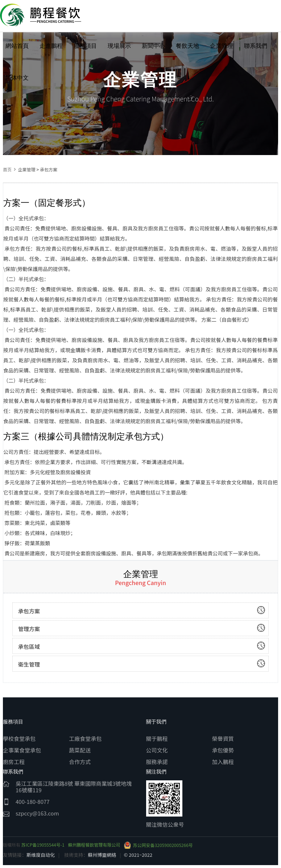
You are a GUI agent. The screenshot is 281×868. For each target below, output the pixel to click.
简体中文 (17, 78)
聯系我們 (256, 46)
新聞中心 (153, 46)
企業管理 (222, 46)
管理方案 (29, 629)
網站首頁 (17, 46)
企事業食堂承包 (22, 750)
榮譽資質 (223, 738)
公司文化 (157, 750)
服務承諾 (157, 762)
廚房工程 (14, 762)
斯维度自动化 (41, 855)
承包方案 (49, 169)
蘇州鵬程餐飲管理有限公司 (94, 845)
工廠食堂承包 (85, 738)
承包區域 (29, 646)
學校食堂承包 (19, 738)
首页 (7, 169)
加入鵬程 (223, 762)
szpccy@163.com (37, 813)
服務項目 (85, 46)
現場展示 (119, 46)
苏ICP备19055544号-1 (43, 845)
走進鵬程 (51, 46)
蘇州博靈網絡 (102, 855)
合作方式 (80, 762)
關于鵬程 (157, 738)
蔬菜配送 (80, 750)
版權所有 (12, 845)
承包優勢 (223, 750)
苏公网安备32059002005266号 (158, 845)
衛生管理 (29, 664)
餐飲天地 (187, 46)
